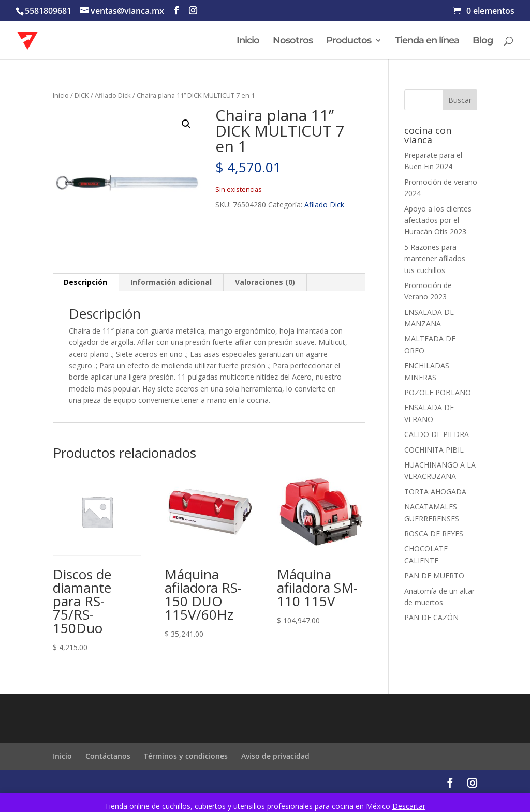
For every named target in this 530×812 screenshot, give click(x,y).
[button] (186, 124)
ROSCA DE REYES (434, 533)
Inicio (248, 41)
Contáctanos (108, 756)
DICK (82, 95)
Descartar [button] (409, 806)
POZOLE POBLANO (438, 392)
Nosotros (293, 41)
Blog (483, 41)
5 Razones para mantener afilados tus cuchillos (435, 259)
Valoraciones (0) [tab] (265, 282)
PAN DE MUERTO (434, 575)
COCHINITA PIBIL (434, 450)
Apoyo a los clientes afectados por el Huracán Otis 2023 (438, 220)
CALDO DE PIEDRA (437, 434)
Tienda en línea (427, 41)
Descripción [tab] (85, 282)
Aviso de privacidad (275, 756)
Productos (349, 41)
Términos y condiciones (186, 756)
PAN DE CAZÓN (431, 617)
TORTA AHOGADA (435, 492)
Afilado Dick (113, 95)
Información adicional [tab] (171, 282)
